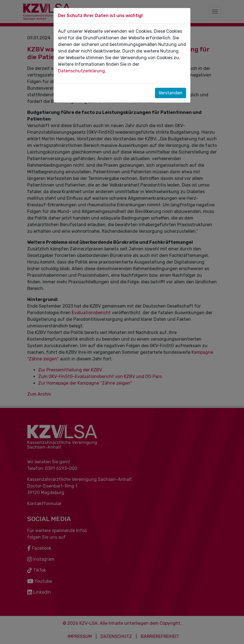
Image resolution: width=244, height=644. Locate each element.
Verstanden (170, 93)
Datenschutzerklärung (81, 71)
